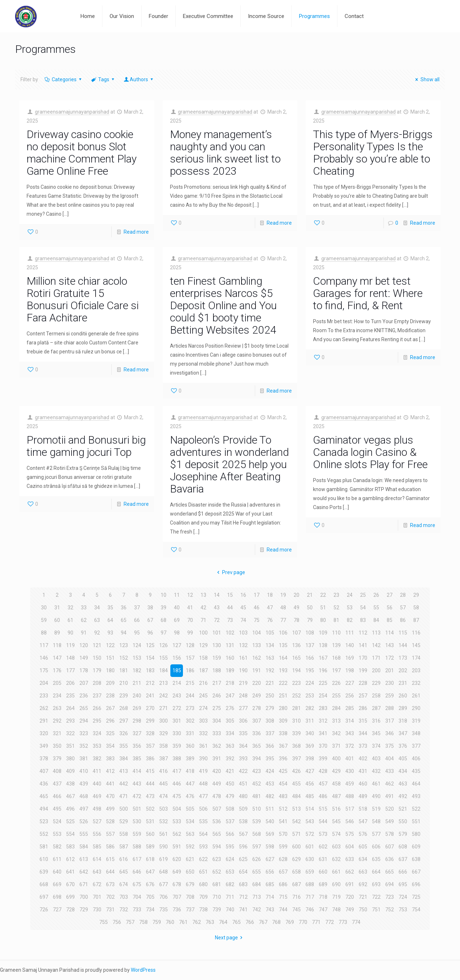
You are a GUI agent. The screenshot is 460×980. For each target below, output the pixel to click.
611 (57, 859)
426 (296, 771)
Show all (426, 79)
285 (350, 708)
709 (203, 897)
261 (416, 696)
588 (137, 847)
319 (416, 721)
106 (283, 633)
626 (257, 859)
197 (336, 670)
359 (177, 746)
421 (230, 771)
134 (270, 645)
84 (376, 620)
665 (390, 872)
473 (150, 796)
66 (137, 620)
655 (257, 872)
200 (376, 670)
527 (97, 821)
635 (376, 859)
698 (57, 897)
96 (150, 633)
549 (390, 821)
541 (283, 821)
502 (150, 809)
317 (390, 721)
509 (243, 809)
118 (57, 645)
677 (164, 884)
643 (97, 872)
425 (283, 771)
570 (283, 834)
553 (57, 834)
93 (110, 633)
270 (150, 708)
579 (403, 834)
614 (97, 859)
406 (416, 759)
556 (97, 834)
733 (137, 910)
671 (84, 884)
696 (416, 884)
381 (84, 759)
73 (230, 620)
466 (57, 796)
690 (336, 884)
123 (124, 645)
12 (190, 595)
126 (164, 645)
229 (376, 683)
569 (270, 834)
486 (323, 796)
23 (336, 595)
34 (97, 608)
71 (203, 620)
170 (363, 658)
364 (243, 746)
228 (363, 683)
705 (150, 897)
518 (363, 809)
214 (177, 683)
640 (57, 872)
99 (190, 633)
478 (217, 796)
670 (70, 884)
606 (376, 847)
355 (124, 746)
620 (177, 859)
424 (270, 771)
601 (310, 847)
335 (243, 733)
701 (97, 897)
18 (270, 595)
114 (390, 633)
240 (137, 696)
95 (137, 633)
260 (403, 696)
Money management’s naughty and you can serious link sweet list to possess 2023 (225, 153)
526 (84, 821)
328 (150, 733)
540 (270, 821)
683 (243, 884)
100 (203, 633)
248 (243, 696)
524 (57, 821)
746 (310, 910)
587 (124, 847)
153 (137, 658)
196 (323, 670)
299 (150, 721)
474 (164, 796)
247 (230, 696)
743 (270, 910)
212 (150, 683)
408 (57, 771)
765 (236, 922)
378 (44, 759)
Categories (63, 79)
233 (44, 696)
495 (57, 809)
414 (137, 771)
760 (170, 922)
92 (97, 633)
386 (150, 759)
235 (70, 696)
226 (336, 683)
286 (363, 708)
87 (416, 620)
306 (243, 721)
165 (296, 658)
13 (203, 595)
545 (336, 821)
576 (363, 834)
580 (416, 834)
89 (57, 633)
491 (390, 796)
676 (150, 884)
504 (177, 809)
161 (243, 658)
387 (164, 759)
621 (190, 859)
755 (103, 922)
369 (310, 746)
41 (190, 608)
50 (310, 608)
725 (416, 897)
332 (203, 733)
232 (416, 683)
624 (230, 859)
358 (164, 746)
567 (243, 834)
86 (403, 620)
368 (296, 746)
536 (217, 821)
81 (336, 620)
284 (336, 708)
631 (323, 859)
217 (217, 683)
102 (230, 633)
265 (84, 708)
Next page (230, 938)
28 (403, 595)
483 (283, 796)
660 (323, 872)
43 (217, 608)
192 (270, 670)
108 (310, 633)
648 (164, 872)
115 (403, 633)
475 (177, 796)
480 (243, 796)
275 (217, 708)
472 (137, 796)
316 (376, 721)
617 (137, 859)
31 (57, 608)
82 (350, 620)
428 (323, 771)
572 (310, 834)
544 (323, 821)
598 (270, 847)
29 (416, 595)
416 (164, 771)
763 (210, 922)
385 (137, 759)
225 (323, 683)
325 (110, 733)
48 (283, 608)
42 (203, 608)
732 (124, 910)
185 (177, 670)
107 (296, 633)
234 (57, 696)
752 (390, 910)
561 (164, 834)
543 (310, 821)
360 (190, 746)
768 (276, 922)
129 (203, 645)
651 (203, 872)
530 (137, 821)
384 (124, 759)
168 (336, 658)
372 (350, 746)
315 (363, 721)
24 (350, 595)
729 (84, 910)
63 (97, 620)
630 (310, 859)
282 (310, 708)
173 (403, 658)
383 (110, 759)
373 (363, 746)
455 (296, 784)
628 (283, 859)
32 (70, 608)
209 (110, 683)
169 (350, 658)
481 (257, 796)
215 (190, 683)
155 (164, 658)
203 (416, 670)
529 (124, 821)
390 (203, 759)
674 (124, 884)
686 (283, 884)
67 (150, 620)
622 (203, 859)
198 (350, 670)
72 (217, 620)
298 (137, 721)
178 (84, 670)
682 (230, 884)
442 (124, 784)
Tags (103, 79)
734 (150, 910)
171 (376, 658)
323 (84, 733)
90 (70, 633)
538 (243, 821)
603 (336, 847)
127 (177, 645)
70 (190, 620)
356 (137, 746)
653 (230, 872)
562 (177, 834)
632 (336, 859)
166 (310, 658)
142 (376, 645)
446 (177, 784)
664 (376, 872)
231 (403, 683)
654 (243, 872)
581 (44, 847)
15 (230, 595)
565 (217, 834)
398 (310, 759)
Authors (139, 79)
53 (350, 608)
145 (416, 645)
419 (203, 771)
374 (376, 746)
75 (257, 620)
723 (390, 897)
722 (376, 897)
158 (203, 658)
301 (177, 721)
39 (164, 608)
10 (164, 595)
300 (164, 721)
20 (296, 595)
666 (403, 872)
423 (257, 771)
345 (376, 733)
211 (137, 683)
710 (217, 897)
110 (336, 633)
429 (336, 771)
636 (390, 859)
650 (190, 872)
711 (230, 897)
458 (336, 784)
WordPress (143, 970)
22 (323, 595)
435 (416, 771)
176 (57, 670)
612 (70, 859)
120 (84, 645)
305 (230, 721)
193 (283, 670)
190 (243, 670)
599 (283, 847)
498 (97, 809)
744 (283, 910)
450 (230, 784)
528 (110, 821)
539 (257, 821)
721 (363, 897)
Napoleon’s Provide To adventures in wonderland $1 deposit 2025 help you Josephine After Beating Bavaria (229, 464)
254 (323, 696)
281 (296, 708)
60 (57, 620)
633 (350, 859)
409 (70, 771)
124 (137, 645)
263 (57, 708)
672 (97, 884)
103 (243, 633)
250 (270, 696)
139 (336, 645)
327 (137, 733)
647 (150, 872)
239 (124, 696)
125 (150, 645)
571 (296, 834)
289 (403, 708)
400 (336, 759)
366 (270, 746)
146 (44, 658)
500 (124, 809)
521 (403, 809)
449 (217, 784)
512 (283, 809)
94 (124, 633)
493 (416, 796)
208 (97, 683)
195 (310, 670)
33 (84, 608)
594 (217, 847)
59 (44, 620)
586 (110, 847)
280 (283, 708)
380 (70, 759)
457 (323, 784)
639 (44, 872)
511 (270, 809)
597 (257, 847)
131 (230, 645)
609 (416, 847)
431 (363, 771)
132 (243, 645)
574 (336, 834)
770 (303, 922)
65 (124, 620)
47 (270, 608)
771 (316, 922)
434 (403, 771)
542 (296, 821)
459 (350, 784)
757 (130, 922)
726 (44, 910)
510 (257, 809)
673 (110, 884)
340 (310, 733)
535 (203, 821)
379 (57, 759)
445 (164, 784)
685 (270, 884)
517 (350, 809)
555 (84, 834)
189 (230, 670)
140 (350, 645)
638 (416, 859)
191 (257, 670)
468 (84, 796)
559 (137, 834)
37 (137, 608)
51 (323, 608)
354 (110, 746)
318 (403, 721)
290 (416, 708)
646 (137, 872)
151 (110, 658)
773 (343, 922)
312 (323, 721)
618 (150, 859)
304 (217, 721)
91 (84, 633)
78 (296, 620)
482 (270, 796)
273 (190, 708)
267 (110, 708)
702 (110, 897)
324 (97, 733)
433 (390, 771)
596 (243, 847)
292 (57, 721)
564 (203, 834)
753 (403, 910)
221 (270, 683)
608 (403, 847)
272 (177, 708)
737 (190, 910)
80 (323, 620)
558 (124, 834)
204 (44, 683)
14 (217, 595)
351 (70, 746)
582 (57, 847)
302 (190, 721)
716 (296, 897)
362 (217, 746)
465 (44, 796)
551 (416, 821)
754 (416, 910)
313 (336, 721)
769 (290, 922)
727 (57, 910)
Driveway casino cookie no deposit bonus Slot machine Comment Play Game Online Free (82, 153)
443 (137, 784)
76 (270, 620)
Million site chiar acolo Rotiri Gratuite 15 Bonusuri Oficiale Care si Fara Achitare (83, 299)
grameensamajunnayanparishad (72, 112)
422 (243, 771)
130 (217, 645)
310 (296, 721)
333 (217, 733)
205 (57, 683)
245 (203, 696)
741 (243, 910)
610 (44, 859)
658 (296, 872)
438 (70, 784)
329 (164, 733)
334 (230, 733)
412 (110, 771)
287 (376, 708)
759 (157, 922)
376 (403, 746)
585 (97, 847)
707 (177, 897)
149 (84, 658)
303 (203, 721)
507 (217, 809)
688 (310, 884)
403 (376, 759)
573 (323, 834)
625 (243, 859)
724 (403, 897)
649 (177, 872)
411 (97, 771)
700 (84, 897)
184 (164, 670)
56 (390, 608)
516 (336, 809)
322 (70, 733)
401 (350, 759)
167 (323, 658)
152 (124, 658)
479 (230, 796)
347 (403, 733)
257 (363, 696)
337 (270, 733)
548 (376, 821)
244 (190, 696)
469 (97, 796)
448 (203, 784)
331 (190, 733)
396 (283, 759)
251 (283, 696)
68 (164, 620)
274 (203, 708)
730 (97, 910)
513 (296, 809)
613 (84, 859)
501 (137, 809)
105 (270, 633)
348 (416, 733)
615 (110, 859)
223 (296, 683)
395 (270, 759)
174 (416, 658)
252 (296, 696)
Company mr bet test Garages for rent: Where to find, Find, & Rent (368, 293)
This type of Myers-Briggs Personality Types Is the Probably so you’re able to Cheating (373, 153)
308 (270, 721)
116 (416, 633)
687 (296, 884)
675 (137, 884)
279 (270, 708)
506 (203, 809)
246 (217, 696)
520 (390, 809)
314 (350, 721)
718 (323, 897)
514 (310, 809)
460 (363, 784)
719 (336, 897)
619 (164, 859)
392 (230, 759)
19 (283, 595)
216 (203, 683)
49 (296, 608)
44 (230, 608)
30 (44, 608)
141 (363, 645)
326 (124, 733)
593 (203, 847)
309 (283, 721)
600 (296, 847)
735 (164, 910)
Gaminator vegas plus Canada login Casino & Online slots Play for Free (370, 452)
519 (376, 809)
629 (296, 859)
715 (283, 897)
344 (363, 733)
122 (110, 645)
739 (217, 910)
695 (403, 884)
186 (190, 670)
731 (110, 910)
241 (150, 696)
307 (257, 721)
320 (44, 733)
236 (84, 696)
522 (416, 809)
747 (323, 910)
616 (124, 859)
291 (44, 721)
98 (177, 633)
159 (217, 658)
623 (217, 859)
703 (124, 897)
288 (390, 708)
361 (203, 746)
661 (336, 872)
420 (217, 771)
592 (190, 847)
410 (84, 771)
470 (110, 796)
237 (97, 696)
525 (70, 821)
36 (124, 608)
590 (164, 847)
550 (403, 821)
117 (44, 645)
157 (190, 658)
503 (164, 809)
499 (110, 809)
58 (416, 608)
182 (137, 670)
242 (164, 696)
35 (110, 608)
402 (363, 759)
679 (190, 884)
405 (403, 759)
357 (150, 746)
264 (70, 708)
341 (323, 733)
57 (403, 608)
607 (390, 847)
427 (310, 771)
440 (97, 784)
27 (390, 595)
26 (376, 595)
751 (376, 910)
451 (243, 784)
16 (243, 595)
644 (110, 872)
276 (230, 708)
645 (124, 872)
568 (257, 834)
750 (363, 910)
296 (110, 721)
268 (124, 708)
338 (283, 733)
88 (44, 633)
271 (164, 708)
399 (323, 759)
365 (257, 746)
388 (177, 759)
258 (376, 696)
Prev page (230, 572)
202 (403, 670)
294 (84, 721)
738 (203, 910)
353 (97, 746)
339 (296, 733)
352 (84, 746)
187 (203, 670)
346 (390, 733)
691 (350, 884)
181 (124, 670)
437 (57, 784)
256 (350, 696)
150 (97, 658)
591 (177, 847)
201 (390, 670)
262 (44, 708)
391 (217, 759)
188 (217, 670)
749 (350, 910)
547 (363, 821)
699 (70, 897)
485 (310, 796)
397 (296, 759)
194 (296, 670)
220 (257, 683)
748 (336, 910)
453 (270, 784)
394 (257, 759)
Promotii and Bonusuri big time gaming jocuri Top (86, 446)
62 (84, 620)
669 (57, 884)
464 (416, 784)
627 (270, 859)
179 (97, 670)
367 (283, 746)
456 (310, 784)
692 (363, 884)
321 (57, 733)
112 (363, 633)
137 (310, 645)
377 (416, 746)
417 (177, 771)
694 (390, 884)
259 (390, 696)
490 (376, 796)
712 (243, 897)
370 (323, 746)
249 (257, 696)
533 (177, 821)
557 (110, 834)
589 (150, 847)
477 (203, 796)
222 (283, 683)
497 (84, 809)
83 (363, 620)
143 (390, 645)
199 (363, 670)
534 (190, 821)
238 (110, 696)
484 (296, 796)
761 (183, 922)
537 (230, 821)
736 (177, 910)
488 (350, 796)
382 (97, 759)
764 (223, 922)
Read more (136, 232)
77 (283, 620)
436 (44, 784)
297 (124, 721)
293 (70, 721)
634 (363, 859)
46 (257, 608)
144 (403, 645)
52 (336, 608)
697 (44, 897)
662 (350, 872)
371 (336, 746)
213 (164, 683)
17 (257, 595)
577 (376, 834)
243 (177, 696)
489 (363, 796)
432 (376, 771)
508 (230, 809)
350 (57, 746)
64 (110, 620)
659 (310, 872)
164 (283, 658)
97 (164, 633)
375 (390, 746)
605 (363, 847)
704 (137, 897)
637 (403, 859)
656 (270, 872)
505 (190, 809)
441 (110, 784)
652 (217, 872)
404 (390, 759)
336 (257, 733)
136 (296, 645)
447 (190, 784)
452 (257, 784)
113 (376, 633)
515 (323, 809)
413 (124, 771)
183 (150, 670)
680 (203, 884)
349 (44, 746)
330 (177, 733)
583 (70, 847)
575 (350, 834)
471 (124, 796)
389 (190, 759)
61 (70, 620)
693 (376, 884)
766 (250, 922)
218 (230, 683)
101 (217, 633)
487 (336, 796)
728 (70, 910)
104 (257, 633)
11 (177, 595)
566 (230, 834)
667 (416, 872)
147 (57, 658)
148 (70, 658)
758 (143, 922)
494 (44, 809)
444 (150, 784)
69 (177, 620)
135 (283, 645)
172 (390, 658)
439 (84, 784)
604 (350, 847)
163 (270, 658)
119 (70, 645)
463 (403, 784)
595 (230, 847)
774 (356, 922)
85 (390, 620)
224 (310, 683)
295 (97, 721)
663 (363, 872)
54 (363, 608)
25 (363, 595)
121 (97, 645)
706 (164, 897)
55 (376, 608)
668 (44, 884)
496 (70, 809)
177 (70, 670)
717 (310, 897)
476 (190, 796)
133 (257, 645)
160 (230, 658)
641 (70, 872)
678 (177, 884)
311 (310, 721)
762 (197, 922)
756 (117, 922)
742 (257, 910)
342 (336, 733)
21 (310, 595)
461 (376, 784)
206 (70, 683)
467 (70, 796)
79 (310, 620)
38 (150, 608)
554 (70, 834)
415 (150, 771)
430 (350, 771)
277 (243, 708)
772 (330, 922)
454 (283, 784)
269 (137, 708)
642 (84, 872)
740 (230, 910)
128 (190, 645)
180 (110, 670)
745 (296, 910)
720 (350, 897)
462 (390, 784)
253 (310, 696)
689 (323, 884)
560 (150, 834)
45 (243, 608)
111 (350, 633)
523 (44, 821)
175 (44, 670)
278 (257, 708)
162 (257, 658)
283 (323, 708)
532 (164, 821)
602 (323, 847)
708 (190, 897)
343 (350, 733)
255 (336, 696)
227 (350, 683)
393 (243, 759)
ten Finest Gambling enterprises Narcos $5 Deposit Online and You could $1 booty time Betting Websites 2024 (223, 305)
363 (230, 746)
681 (217, 884)
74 (243, 620)
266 (97, 708)
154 (150, 658)
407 (44, 771)
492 (403, 796)
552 (44, 834)
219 (243, 683)
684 (257, 884)
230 (390, 683)
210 (124, 683)
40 (177, 608)
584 (84, 847)
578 (390, 834)
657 (283, 872)
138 (323, 645)
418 (190, 771)
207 (84, 683)
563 (190, 834)
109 (323, 633)
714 (270, 897)
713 (257, 897)
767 (263, 922)
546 (350, 821)
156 (177, 658)
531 (150, 821)
